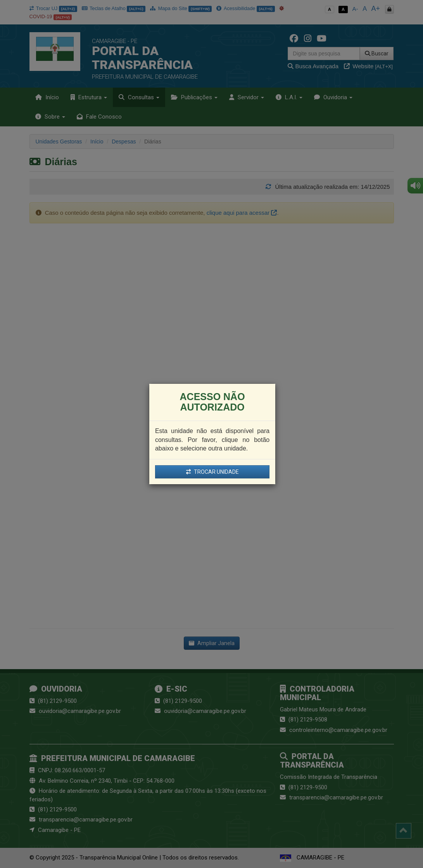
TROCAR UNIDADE (212, 472)
